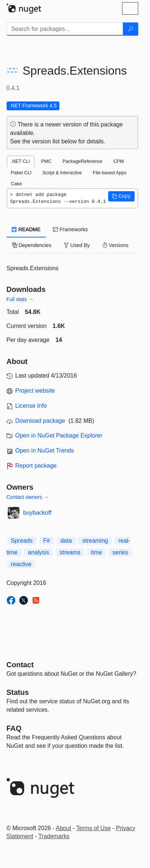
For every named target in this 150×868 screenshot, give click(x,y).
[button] (121, 196)
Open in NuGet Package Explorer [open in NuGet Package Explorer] (59, 435)
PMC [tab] (46, 161)
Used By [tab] (77, 245)
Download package (40, 421)
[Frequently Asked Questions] (14, 728)
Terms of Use (94, 828)
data (66, 541)
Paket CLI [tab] (21, 173)
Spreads (22, 541)
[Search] (131, 29)
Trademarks (54, 836)
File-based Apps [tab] (110, 173)
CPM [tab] (118, 161)
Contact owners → (28, 497)
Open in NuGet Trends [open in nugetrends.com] (45, 451)
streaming (95, 541)
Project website (35, 391)
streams (70, 552)
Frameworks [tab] (70, 229)
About (63, 828)
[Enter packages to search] (65, 29)
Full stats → (20, 299)
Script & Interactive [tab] (62, 173)
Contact (20, 665)
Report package (36, 466)
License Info (31, 406)
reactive (21, 564)
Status (18, 692)
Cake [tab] (17, 184)
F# (47, 541)
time (96, 552)
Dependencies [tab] (32, 245)
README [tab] (26, 229)
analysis (39, 552)
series (120, 552)
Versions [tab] (116, 245)
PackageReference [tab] (82, 161)
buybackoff (37, 513)
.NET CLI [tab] (21, 161)
